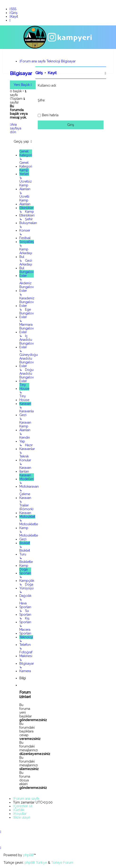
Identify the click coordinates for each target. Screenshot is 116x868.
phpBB (28, 855)
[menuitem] (13, 9)
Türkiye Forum (62, 863)
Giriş (39, 72)
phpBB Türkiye (36, 863)
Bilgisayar (21, 73)
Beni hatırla (50, 115)
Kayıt (52, 72)
